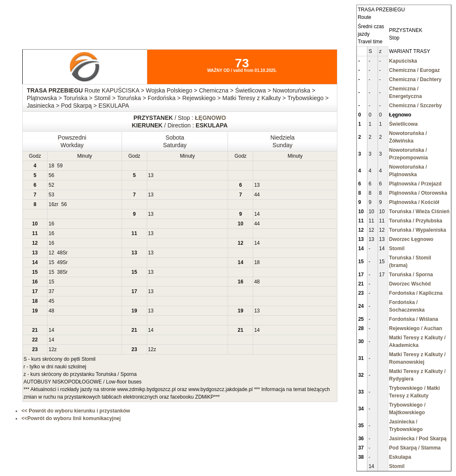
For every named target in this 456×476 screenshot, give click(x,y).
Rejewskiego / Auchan (416, 328)
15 (51, 262)
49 (60, 262)
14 (257, 214)
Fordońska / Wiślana (414, 319)
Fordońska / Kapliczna (416, 293)
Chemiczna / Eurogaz (415, 70)
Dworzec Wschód (410, 284)
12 (51, 253)
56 (51, 175)
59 (60, 166)
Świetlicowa (403, 124)
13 (151, 175)
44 (257, 195)
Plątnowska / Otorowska (418, 193)
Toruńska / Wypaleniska (418, 230)
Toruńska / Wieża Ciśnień (419, 212)
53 (51, 195)
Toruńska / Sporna (411, 275)
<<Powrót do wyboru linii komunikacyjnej (71, 418)
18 (51, 166)
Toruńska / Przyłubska (416, 221)
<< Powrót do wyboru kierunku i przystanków (76, 411)
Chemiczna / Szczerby (415, 106)
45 (51, 301)
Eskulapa (400, 457)
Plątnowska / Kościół (414, 202)
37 (51, 291)
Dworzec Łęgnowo (411, 239)
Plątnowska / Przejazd (415, 184)
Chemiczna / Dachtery (415, 79)
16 (51, 204)
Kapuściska (403, 61)
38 (60, 272)
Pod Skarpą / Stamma (415, 448)
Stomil (397, 249)
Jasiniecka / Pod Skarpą (418, 439)
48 (60, 253)
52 (51, 185)
